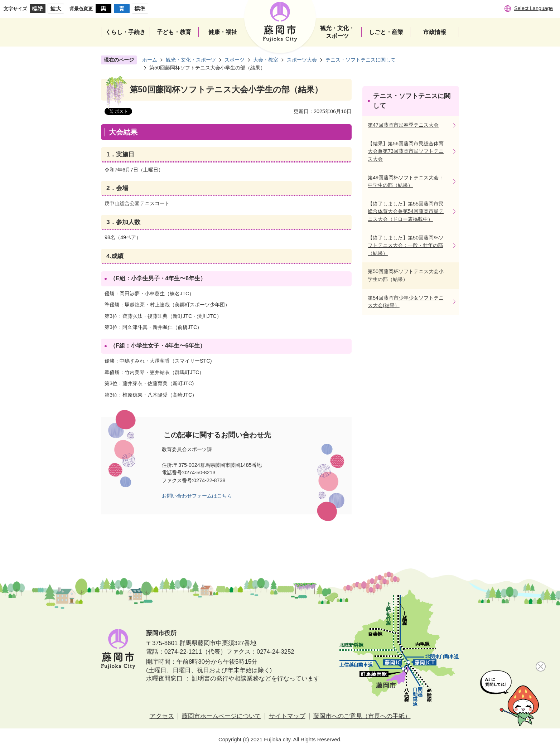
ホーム (150, 60)
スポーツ (235, 60)
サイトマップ (287, 716)
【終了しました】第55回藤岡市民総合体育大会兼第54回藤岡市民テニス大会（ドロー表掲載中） (406, 211)
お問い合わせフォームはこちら (197, 496)
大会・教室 (266, 60)
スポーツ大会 (302, 60)
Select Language (534, 8)
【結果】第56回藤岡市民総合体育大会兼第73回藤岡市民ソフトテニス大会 (406, 151)
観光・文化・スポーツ (191, 60)
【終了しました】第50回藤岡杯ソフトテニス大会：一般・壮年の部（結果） (406, 245)
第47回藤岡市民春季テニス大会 (403, 125)
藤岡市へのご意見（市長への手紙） (362, 716)
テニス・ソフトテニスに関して (361, 60)
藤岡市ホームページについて (221, 716)
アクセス (162, 716)
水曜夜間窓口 (164, 679)
